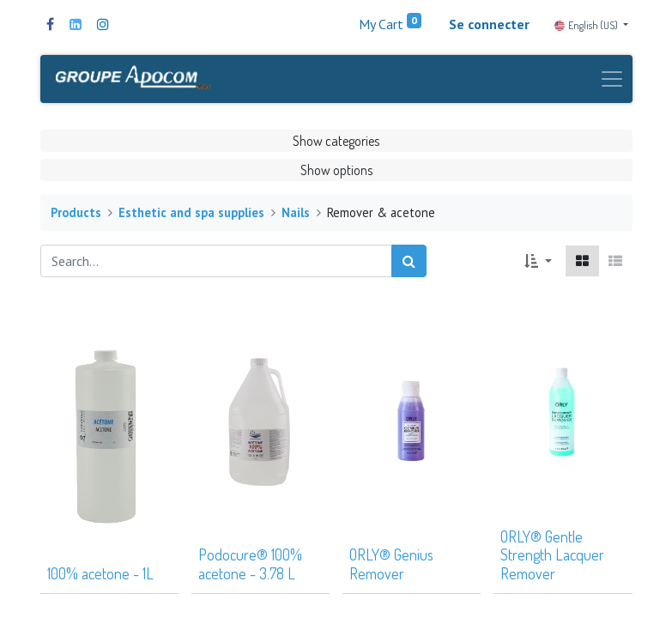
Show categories (336, 141)
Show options (336, 170)
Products (76, 212)
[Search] (409, 261)
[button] (538, 261)
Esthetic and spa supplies (191, 212)
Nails (296, 212)
